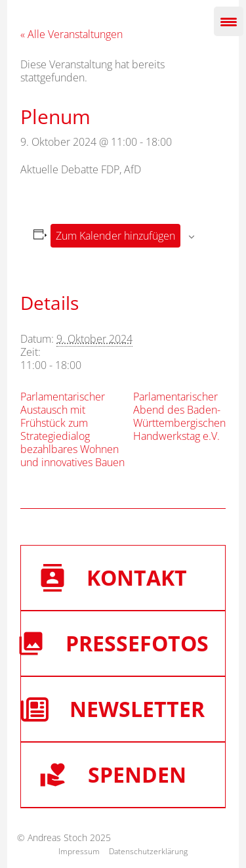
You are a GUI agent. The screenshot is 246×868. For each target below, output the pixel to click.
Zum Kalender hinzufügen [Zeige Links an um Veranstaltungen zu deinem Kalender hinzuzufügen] (115, 236)
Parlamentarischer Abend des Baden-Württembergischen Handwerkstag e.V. (179, 416)
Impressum (79, 851)
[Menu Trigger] (229, 21)
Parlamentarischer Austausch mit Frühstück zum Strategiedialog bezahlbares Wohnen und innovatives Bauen (72, 429)
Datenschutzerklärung (148, 851)
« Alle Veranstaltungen (72, 34)
